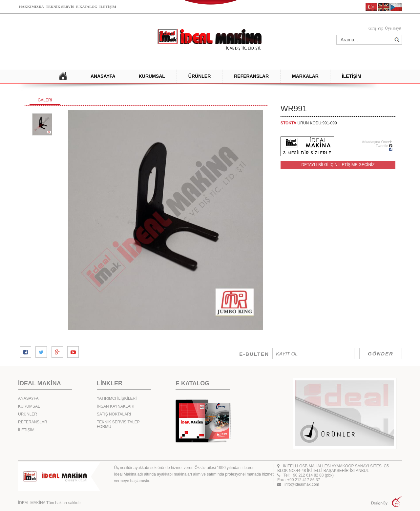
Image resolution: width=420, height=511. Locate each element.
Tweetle (382, 146)
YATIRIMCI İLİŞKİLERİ (117, 398)
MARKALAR (305, 76)
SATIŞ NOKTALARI (114, 414)
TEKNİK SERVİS (60, 7)
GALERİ (45, 100)
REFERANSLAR (251, 76)
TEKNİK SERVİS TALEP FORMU (118, 424)
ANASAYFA (103, 76)
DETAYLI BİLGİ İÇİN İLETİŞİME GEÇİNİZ (338, 165)
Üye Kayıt (393, 28)
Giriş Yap (376, 28)
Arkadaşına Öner (377, 142)
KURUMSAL (152, 76)
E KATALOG (87, 7)
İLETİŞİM (108, 7)
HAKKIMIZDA (31, 7)
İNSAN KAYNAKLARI (115, 406)
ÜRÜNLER (199, 76)
